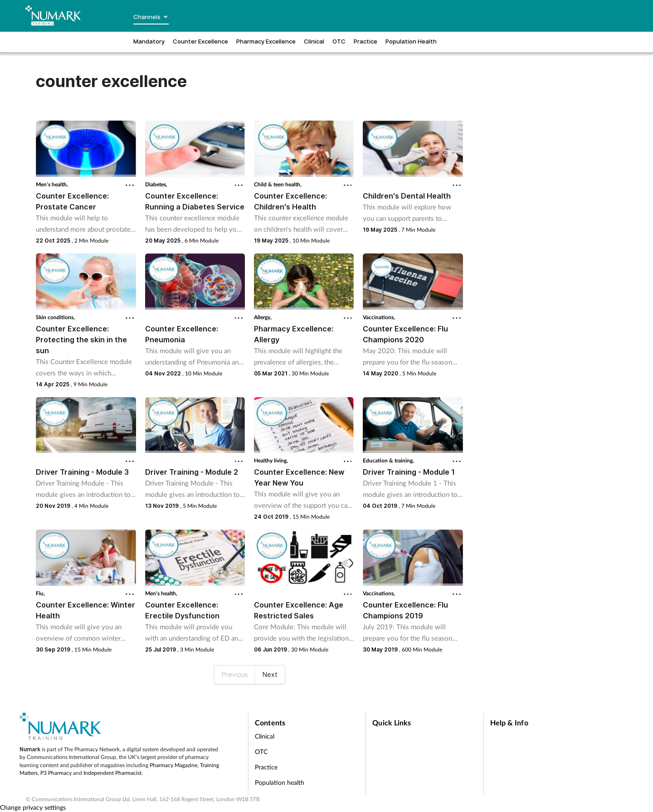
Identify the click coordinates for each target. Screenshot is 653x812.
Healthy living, (271, 460)
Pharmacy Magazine (173, 765)
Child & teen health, (278, 184)
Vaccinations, (379, 317)
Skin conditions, (55, 317)
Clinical (265, 736)
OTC (261, 751)
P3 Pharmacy (56, 773)
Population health (280, 782)
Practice (266, 767)
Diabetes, (156, 184)
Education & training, (388, 460)
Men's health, (52, 184)
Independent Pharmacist (112, 773)
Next (270, 674)
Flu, (40, 593)
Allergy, (263, 317)
